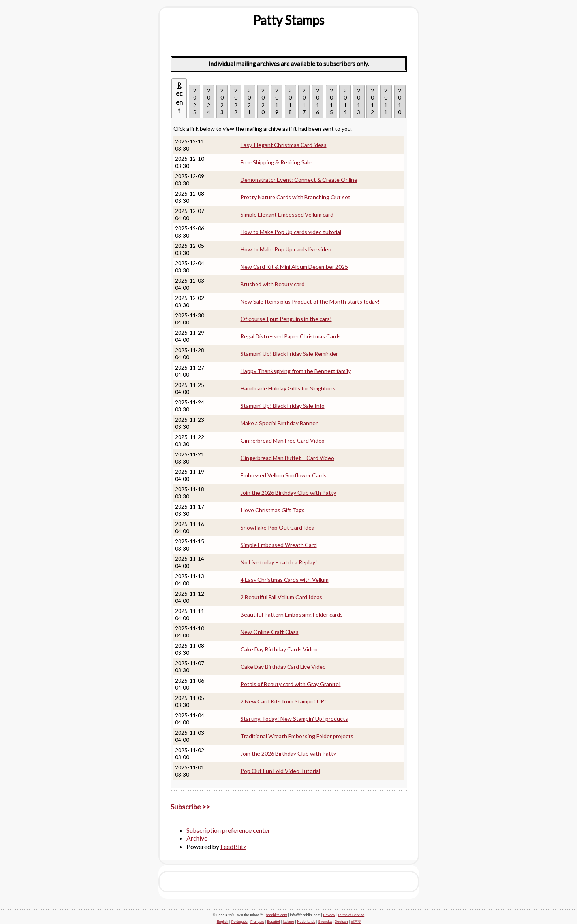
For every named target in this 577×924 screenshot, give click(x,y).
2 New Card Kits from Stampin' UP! (283, 701)
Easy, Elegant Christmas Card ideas (284, 145)
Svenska (325, 922)
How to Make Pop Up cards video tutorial (291, 232)
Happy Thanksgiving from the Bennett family (296, 371)
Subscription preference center (228, 830)
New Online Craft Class (270, 632)
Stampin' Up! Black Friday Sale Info (283, 406)
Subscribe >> (190, 807)
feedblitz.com (277, 915)
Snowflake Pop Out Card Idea (277, 527)
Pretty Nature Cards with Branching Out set (295, 197)
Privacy (329, 915)
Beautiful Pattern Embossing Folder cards (292, 614)
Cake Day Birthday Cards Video (279, 649)
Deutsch (341, 922)
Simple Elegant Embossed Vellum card (287, 214)
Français (257, 922)
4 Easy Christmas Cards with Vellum (285, 580)
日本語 (356, 922)
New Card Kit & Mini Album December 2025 (294, 267)
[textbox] (289, 20)
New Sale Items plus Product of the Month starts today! (310, 301)
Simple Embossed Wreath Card (279, 545)
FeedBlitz (233, 846)
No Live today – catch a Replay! (279, 562)
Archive (197, 838)
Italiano (288, 922)
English (223, 922)
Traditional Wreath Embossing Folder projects (297, 736)
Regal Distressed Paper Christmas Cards (291, 336)
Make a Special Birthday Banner (279, 423)
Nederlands (306, 922)
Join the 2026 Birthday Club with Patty (288, 493)
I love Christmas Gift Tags (273, 510)
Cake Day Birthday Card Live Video (283, 667)
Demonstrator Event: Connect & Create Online (299, 180)
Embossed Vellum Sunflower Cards (284, 475)
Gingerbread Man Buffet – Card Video (287, 458)
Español (273, 922)
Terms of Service (351, 915)
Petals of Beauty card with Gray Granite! (291, 684)
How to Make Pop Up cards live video (286, 249)
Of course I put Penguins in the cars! (286, 319)
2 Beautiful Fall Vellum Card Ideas (281, 597)
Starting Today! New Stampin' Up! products (294, 719)
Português (240, 922)
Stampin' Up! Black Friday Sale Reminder (289, 354)
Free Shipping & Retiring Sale (276, 162)
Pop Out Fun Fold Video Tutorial (280, 771)
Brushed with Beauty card (273, 284)
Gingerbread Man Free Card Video (283, 440)
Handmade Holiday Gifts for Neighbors (288, 388)
